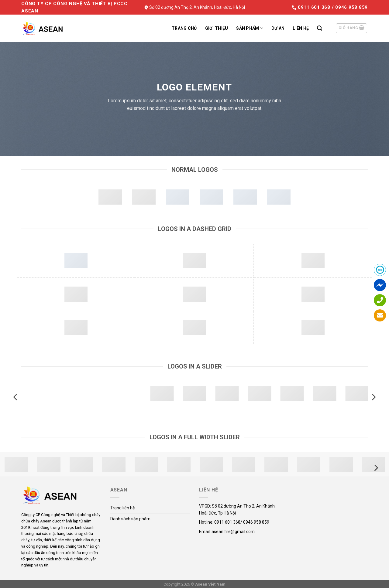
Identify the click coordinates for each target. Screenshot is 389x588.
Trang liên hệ (122, 508)
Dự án (278, 28)
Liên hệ (301, 28)
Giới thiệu (217, 28)
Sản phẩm (250, 28)
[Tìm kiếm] (320, 28)
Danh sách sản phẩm (130, 519)
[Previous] (16, 397)
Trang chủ (184, 28)
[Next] (373, 397)
